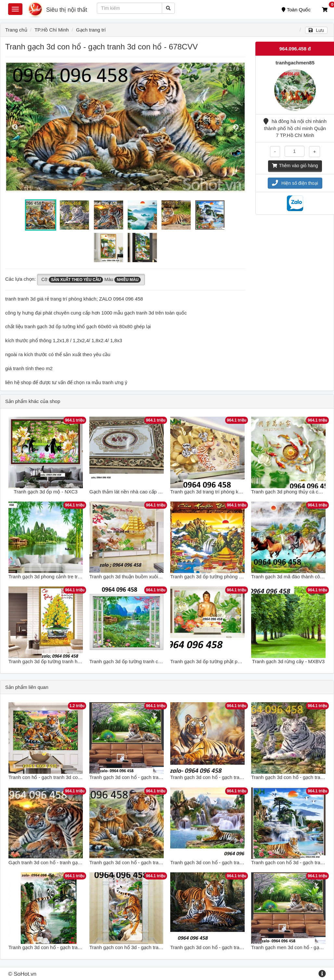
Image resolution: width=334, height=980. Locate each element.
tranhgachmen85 (295, 63)
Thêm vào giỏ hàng (295, 166)
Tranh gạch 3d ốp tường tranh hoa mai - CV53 (58, 661)
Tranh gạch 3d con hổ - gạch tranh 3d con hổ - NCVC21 (231, 947)
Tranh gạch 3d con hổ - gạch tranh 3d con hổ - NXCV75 (150, 862)
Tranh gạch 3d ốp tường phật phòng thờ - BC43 (222, 661)
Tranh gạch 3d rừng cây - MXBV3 (288, 661)
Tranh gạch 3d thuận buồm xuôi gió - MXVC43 (140, 577)
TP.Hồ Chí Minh (51, 30)
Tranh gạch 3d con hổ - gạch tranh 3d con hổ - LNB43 (148, 777)
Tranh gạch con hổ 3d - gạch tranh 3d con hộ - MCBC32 (150, 947)
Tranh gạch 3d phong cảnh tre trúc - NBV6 (54, 577)
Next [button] (236, 127)
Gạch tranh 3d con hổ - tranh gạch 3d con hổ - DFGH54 (69, 862)
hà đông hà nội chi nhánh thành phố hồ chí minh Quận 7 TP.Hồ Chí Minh (295, 128)
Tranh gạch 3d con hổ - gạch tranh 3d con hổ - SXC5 (228, 777)
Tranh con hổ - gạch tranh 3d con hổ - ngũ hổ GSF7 (65, 777)
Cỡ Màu (91, 280)
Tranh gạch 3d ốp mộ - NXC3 (45, 492)
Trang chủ (16, 30)
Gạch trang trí (91, 30)
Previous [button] (15, 127)
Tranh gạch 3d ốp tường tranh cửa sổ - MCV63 (140, 661)
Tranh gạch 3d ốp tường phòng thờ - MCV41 (218, 577)
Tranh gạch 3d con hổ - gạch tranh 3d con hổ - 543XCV (230, 862)
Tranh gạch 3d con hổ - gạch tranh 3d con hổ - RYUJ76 (68, 947)
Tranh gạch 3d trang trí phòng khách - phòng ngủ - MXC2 (232, 492)
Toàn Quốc (296, 10)
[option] (125, 127)
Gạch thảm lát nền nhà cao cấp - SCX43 (133, 492)
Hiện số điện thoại (295, 183)
